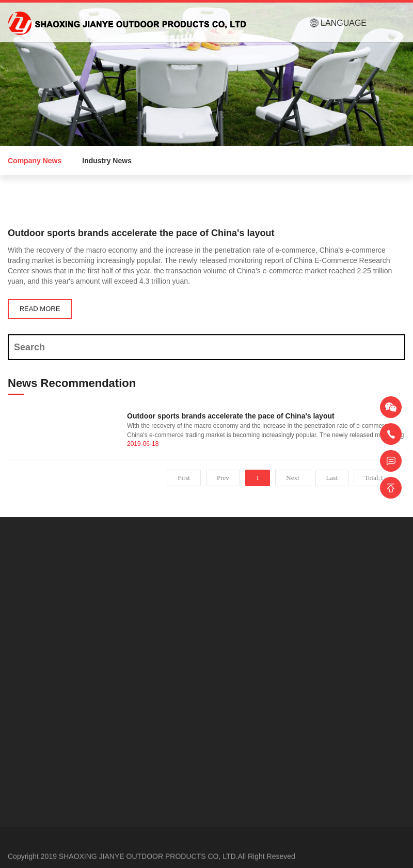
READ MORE (40, 309)
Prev (223, 478)
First (184, 478)
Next (292, 478)
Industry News (107, 161)
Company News (35, 161)
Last (332, 478)
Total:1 (376, 478)
